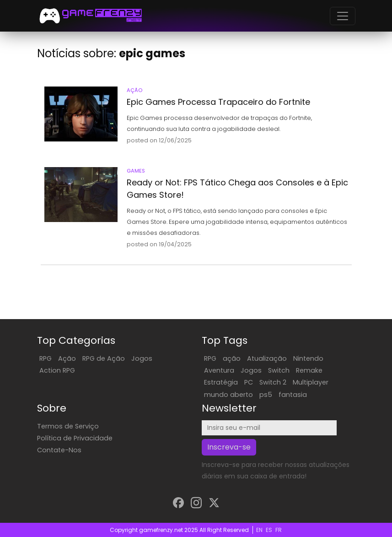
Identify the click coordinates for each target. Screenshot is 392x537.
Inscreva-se (229, 447)
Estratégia (221, 382)
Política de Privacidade (75, 438)
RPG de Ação (104, 358)
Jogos (142, 358)
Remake (309, 370)
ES (269, 530)
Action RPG (57, 370)
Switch (279, 370)
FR (279, 530)
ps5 (266, 395)
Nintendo (308, 358)
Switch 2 (273, 382)
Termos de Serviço (68, 426)
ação (232, 358)
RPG (46, 358)
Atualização (267, 358)
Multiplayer (311, 382)
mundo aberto (228, 395)
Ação (67, 358)
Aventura (219, 370)
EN (259, 530)
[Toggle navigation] (343, 16)
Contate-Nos (59, 450)
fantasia (293, 395)
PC (249, 382)
